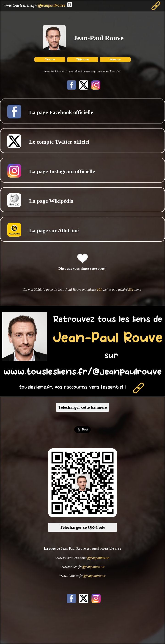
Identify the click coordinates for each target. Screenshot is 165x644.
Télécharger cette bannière (83, 407)
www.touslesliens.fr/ (34, 5)
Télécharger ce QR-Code (82, 527)
